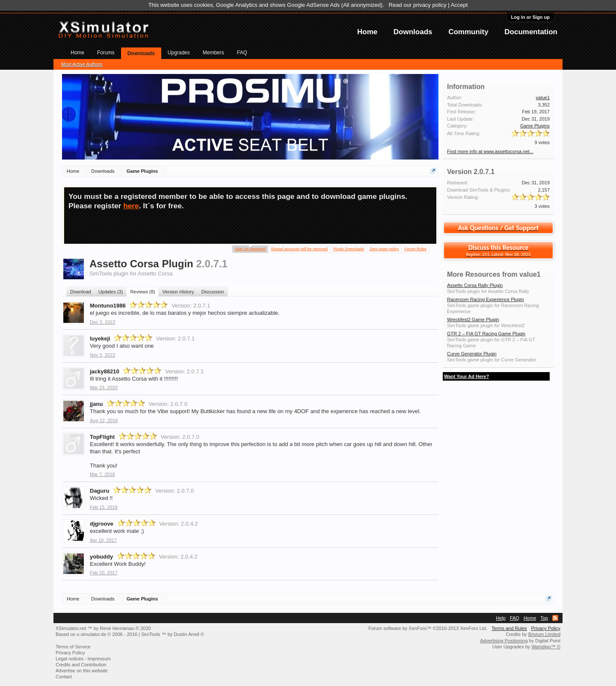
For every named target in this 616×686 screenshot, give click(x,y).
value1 (543, 98)
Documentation (531, 32)
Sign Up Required (250, 248)
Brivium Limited (544, 634)
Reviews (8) (142, 292)
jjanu (96, 404)
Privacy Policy (546, 628)
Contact (64, 677)
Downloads (413, 32)
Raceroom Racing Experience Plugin (486, 299)
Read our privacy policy (418, 5)
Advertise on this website (82, 671)
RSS (555, 618)
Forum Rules (415, 249)
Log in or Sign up (530, 17)
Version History (178, 292)
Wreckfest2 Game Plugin (473, 319)
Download (81, 292)
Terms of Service (73, 647)
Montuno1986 (108, 306)
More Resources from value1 (494, 274)
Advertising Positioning (504, 641)
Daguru (100, 491)
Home (367, 32)
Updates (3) (111, 292)
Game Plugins (535, 126)
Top (544, 618)
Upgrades (179, 53)
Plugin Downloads (349, 249)
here (131, 206)
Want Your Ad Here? (466, 376)
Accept (459, 5)
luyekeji (100, 339)
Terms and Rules (509, 628)
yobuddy (101, 557)
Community (468, 32)
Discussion (212, 292)
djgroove (102, 524)
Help (501, 618)
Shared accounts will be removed (299, 249)
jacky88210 (105, 371)
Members (213, 53)
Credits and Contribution (81, 665)
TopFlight (102, 437)
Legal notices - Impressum (83, 659)
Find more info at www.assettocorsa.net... (490, 151)
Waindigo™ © (546, 647)
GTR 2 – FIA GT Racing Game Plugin (486, 334)
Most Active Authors (82, 64)
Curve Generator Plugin (472, 354)
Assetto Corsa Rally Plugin (475, 285)
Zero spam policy (384, 249)
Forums (106, 53)
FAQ (242, 53)
